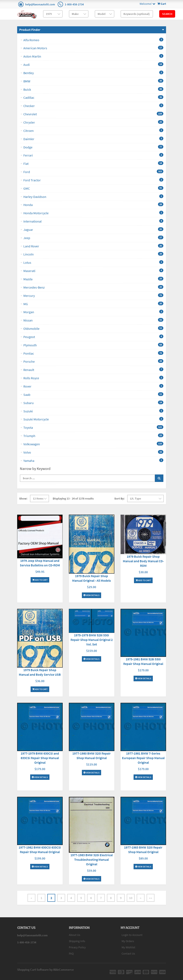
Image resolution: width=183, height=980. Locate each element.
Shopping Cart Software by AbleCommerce (45, 970)
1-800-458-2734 (74, 4)
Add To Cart (40, 580)
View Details (91, 595)
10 (131, 898)
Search (167, 14)
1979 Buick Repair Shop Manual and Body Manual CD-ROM (143, 561)
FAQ (71, 954)
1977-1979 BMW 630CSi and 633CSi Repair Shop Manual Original (40, 758)
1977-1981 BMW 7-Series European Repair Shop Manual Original (143, 758)
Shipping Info (77, 941)
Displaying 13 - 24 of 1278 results (73, 498)
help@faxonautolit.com (40, 4)
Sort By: (119, 498)
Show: (23, 498)
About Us (75, 935)
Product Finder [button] (30, 30)
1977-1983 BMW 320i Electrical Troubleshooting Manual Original (92, 860)
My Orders (128, 941)
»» (151, 898)
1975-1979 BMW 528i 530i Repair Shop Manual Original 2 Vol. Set (92, 640)
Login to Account (132, 935)
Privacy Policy (77, 947)
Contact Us (128, 954)
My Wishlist (128, 947)
